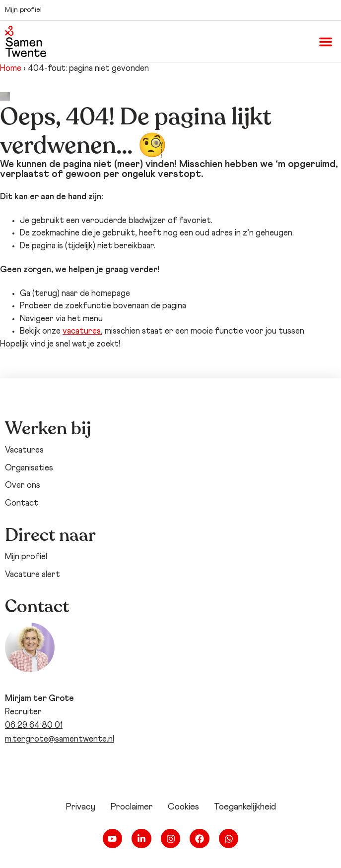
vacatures (82, 331)
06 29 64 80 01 (34, 725)
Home (11, 69)
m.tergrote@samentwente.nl (60, 739)
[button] (326, 42)
